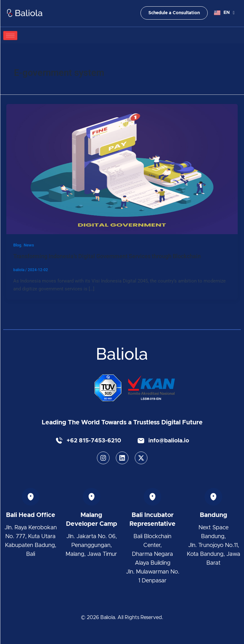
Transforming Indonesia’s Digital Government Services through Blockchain (107, 256)
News (29, 245)
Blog (17, 245)
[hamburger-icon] (10, 36)
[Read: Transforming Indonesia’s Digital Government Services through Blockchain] (122, 169)
